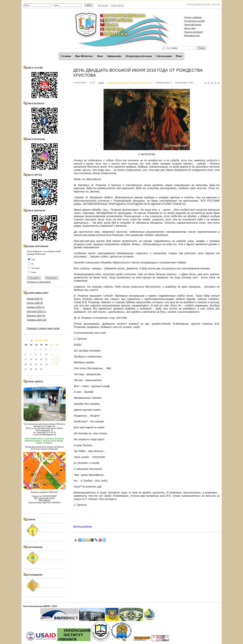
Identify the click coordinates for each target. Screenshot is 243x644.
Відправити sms (192, 36)
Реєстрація (103, 5)
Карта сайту (190, 28)
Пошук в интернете (194, 32)
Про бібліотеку (84, 56)
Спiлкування (164, 56)
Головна (66, 56)
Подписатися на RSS (195, 21)
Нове (100, 56)
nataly (101, 83)
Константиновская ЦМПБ (37, 606)
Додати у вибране (193, 17)
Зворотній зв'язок (193, 25)
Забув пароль (117, 5)
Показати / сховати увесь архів (43, 328)
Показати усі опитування (39, 282)
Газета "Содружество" (142, 83)
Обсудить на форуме (83, 526)
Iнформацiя (114, 56)
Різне (179, 56)
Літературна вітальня (138, 56)
